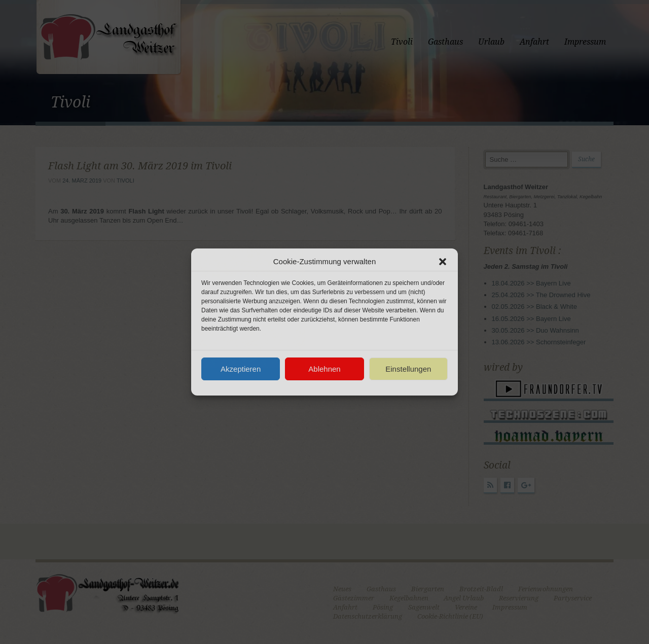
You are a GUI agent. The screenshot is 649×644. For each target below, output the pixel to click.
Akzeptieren (241, 369)
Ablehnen (324, 369)
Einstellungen (408, 369)
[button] (443, 262)
